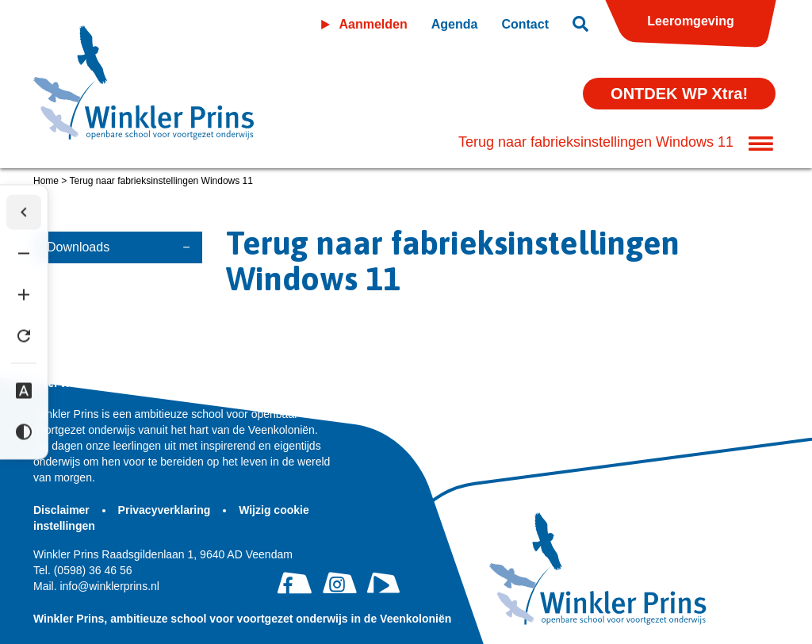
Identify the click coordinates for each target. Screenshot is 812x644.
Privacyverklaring (166, 510)
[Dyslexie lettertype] (24, 391)
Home (46, 181)
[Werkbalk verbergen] (24, 213)
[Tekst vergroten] (24, 295)
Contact (525, 24)
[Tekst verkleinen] (24, 254)
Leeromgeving (690, 21)
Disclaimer (63, 510)
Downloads (78, 247)
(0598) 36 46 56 (83, 570)
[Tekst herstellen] (24, 336)
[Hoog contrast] (24, 432)
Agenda (455, 24)
